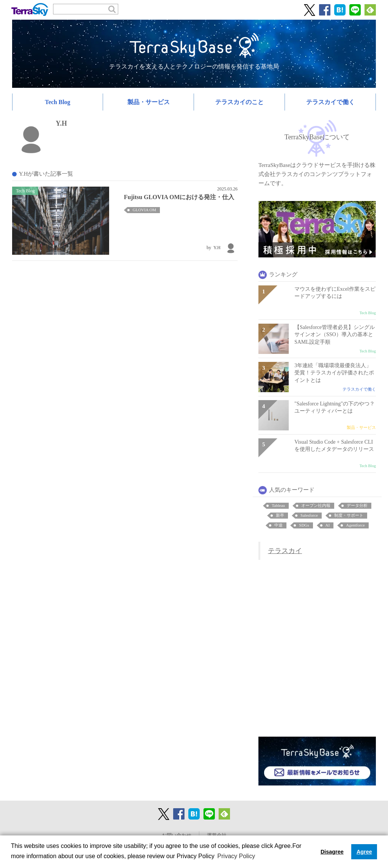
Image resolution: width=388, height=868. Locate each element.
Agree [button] (364, 852)
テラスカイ (285, 551)
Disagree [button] (332, 852)
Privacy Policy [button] (236, 856)
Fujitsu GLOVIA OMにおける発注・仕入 (179, 197)
